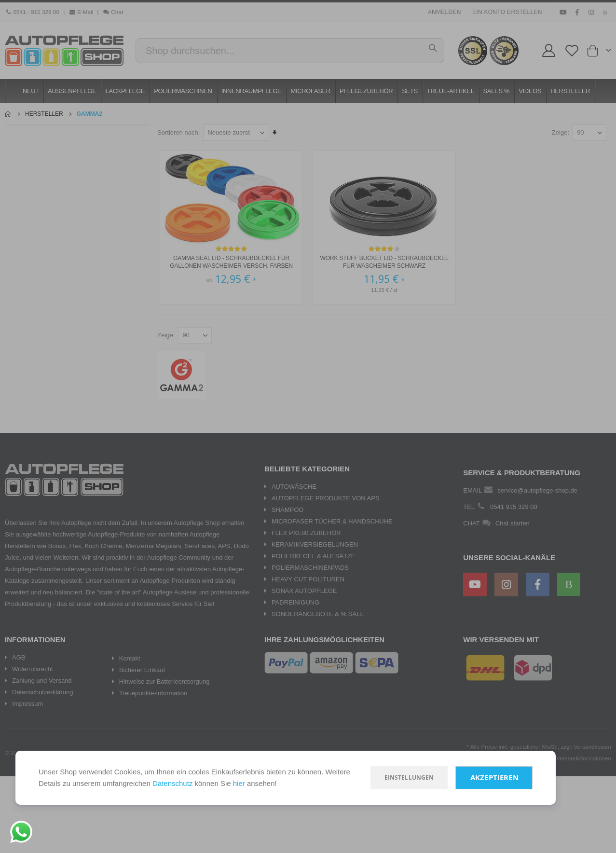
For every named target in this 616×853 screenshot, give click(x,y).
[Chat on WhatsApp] (21, 832)
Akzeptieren (494, 777)
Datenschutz (172, 783)
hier (239, 783)
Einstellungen (409, 777)
